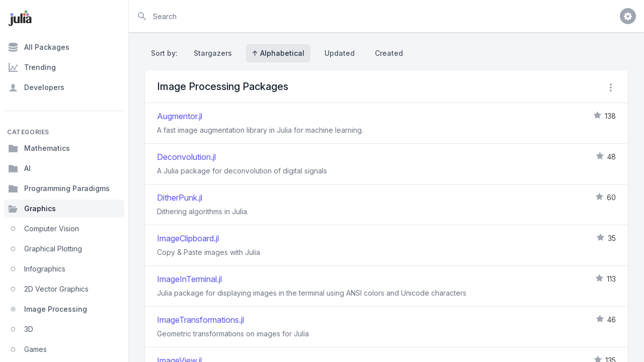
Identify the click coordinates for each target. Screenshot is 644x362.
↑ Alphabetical (278, 53)
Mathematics (39, 148)
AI (19, 168)
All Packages (39, 47)
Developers (36, 87)
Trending (32, 67)
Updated (340, 53)
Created (389, 53)
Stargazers (213, 53)
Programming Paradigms (59, 189)
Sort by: (166, 53)
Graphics (32, 209)
